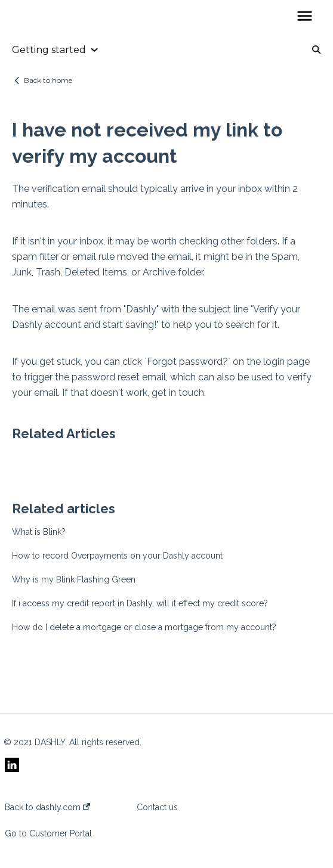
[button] (305, 17)
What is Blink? (39, 532)
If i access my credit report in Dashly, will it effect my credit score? (140, 603)
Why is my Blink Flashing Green (74, 579)
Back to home (48, 80)
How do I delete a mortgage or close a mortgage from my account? (144, 627)
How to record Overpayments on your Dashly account (117, 556)
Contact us (157, 807)
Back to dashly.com (47, 807)
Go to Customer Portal (48, 833)
